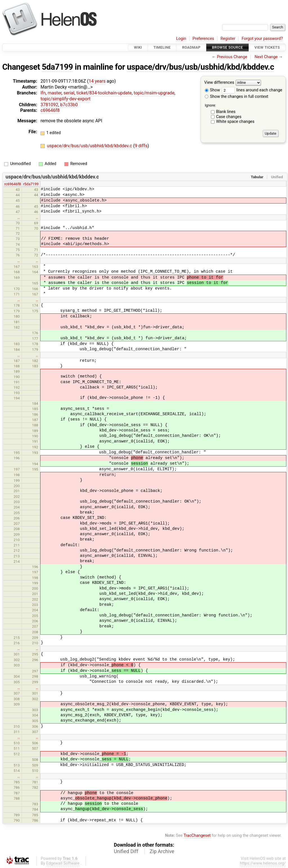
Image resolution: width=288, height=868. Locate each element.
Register (228, 39)
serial (69, 93)
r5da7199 (31, 184)
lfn (43, 93)
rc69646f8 (13, 184)
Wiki (138, 47)
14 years (97, 81)
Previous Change (232, 57)
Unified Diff (126, 851)
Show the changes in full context (237, 97)
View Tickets (267, 47)
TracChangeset (197, 836)
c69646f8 (50, 110)
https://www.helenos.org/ (263, 863)
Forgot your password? (262, 39)
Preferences (203, 39)
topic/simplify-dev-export (66, 99)
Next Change (266, 57)
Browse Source (228, 47)
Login (181, 39)
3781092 (49, 105)
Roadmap (191, 47)
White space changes (235, 122)
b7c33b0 (69, 105)
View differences (219, 83)
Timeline (162, 47)
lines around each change (252, 90)
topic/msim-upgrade (154, 93)
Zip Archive (162, 851)
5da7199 (58, 67)
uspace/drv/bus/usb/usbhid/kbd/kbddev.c (200, 67)
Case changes (229, 117)
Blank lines (226, 112)
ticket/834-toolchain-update (104, 93)
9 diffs (141, 146)
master (54, 93)
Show (212, 90)
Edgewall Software (63, 863)
